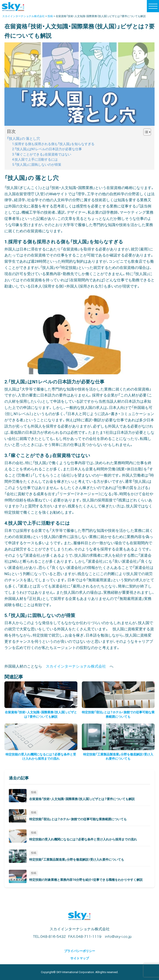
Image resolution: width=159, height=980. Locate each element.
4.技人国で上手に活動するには (35, 160)
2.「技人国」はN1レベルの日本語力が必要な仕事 (47, 149)
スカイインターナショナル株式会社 (76, 666)
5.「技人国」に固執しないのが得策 (37, 165)
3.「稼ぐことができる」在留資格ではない (42, 155)
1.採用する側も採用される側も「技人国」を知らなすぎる (53, 144)
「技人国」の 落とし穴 (23, 139)
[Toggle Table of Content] (145, 132)
